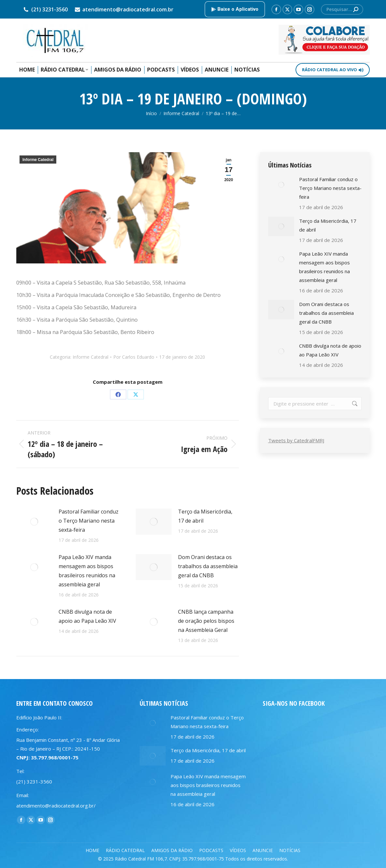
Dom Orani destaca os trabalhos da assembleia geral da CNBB (208, 566)
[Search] (342, 9)
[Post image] (34, 522)
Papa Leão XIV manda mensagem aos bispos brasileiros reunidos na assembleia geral (87, 571)
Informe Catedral (38, 160)
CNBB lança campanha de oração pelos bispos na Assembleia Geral (206, 621)
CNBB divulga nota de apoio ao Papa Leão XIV (87, 616)
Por (134, 357)
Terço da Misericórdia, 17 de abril (205, 516)
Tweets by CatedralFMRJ (296, 440)
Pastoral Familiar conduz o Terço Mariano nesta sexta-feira (89, 521)
